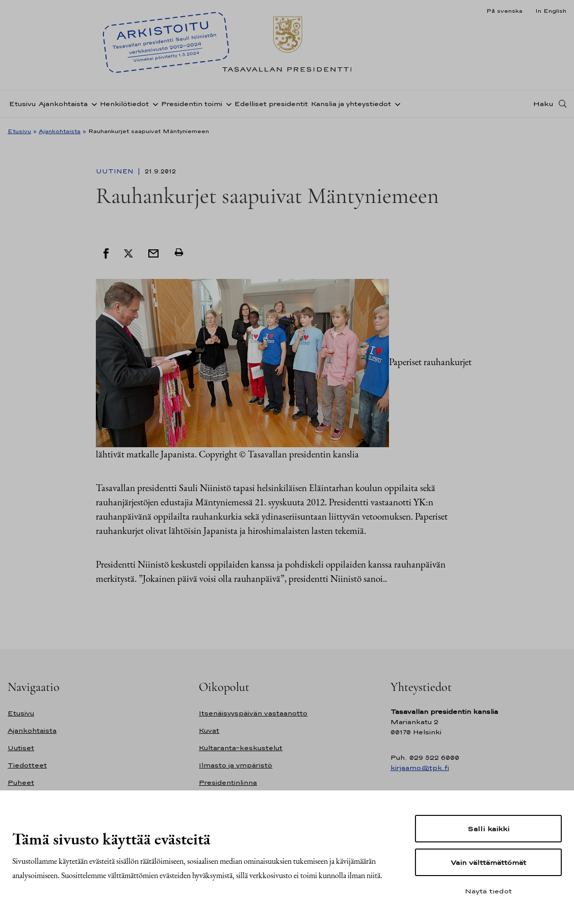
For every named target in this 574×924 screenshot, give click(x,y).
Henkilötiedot (124, 104)
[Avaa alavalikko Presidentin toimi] (227, 104)
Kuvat (209, 730)
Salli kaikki (488, 829)
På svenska (504, 11)
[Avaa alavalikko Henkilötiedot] (153, 104)
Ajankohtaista (63, 104)
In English (551, 11)
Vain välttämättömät (488, 862)
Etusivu (22, 104)
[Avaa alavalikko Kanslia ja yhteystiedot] (396, 104)
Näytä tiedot (488, 891)
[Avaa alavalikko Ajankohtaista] (92, 104)
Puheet (21, 782)
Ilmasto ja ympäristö (236, 765)
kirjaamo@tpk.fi (420, 768)
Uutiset (21, 748)
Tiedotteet (27, 765)
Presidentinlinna (228, 782)
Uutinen (116, 171)
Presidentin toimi (192, 104)
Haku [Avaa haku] (543, 104)
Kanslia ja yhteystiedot (351, 104)
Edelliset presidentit (271, 104)
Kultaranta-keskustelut (241, 748)
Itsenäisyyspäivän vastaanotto (253, 713)
